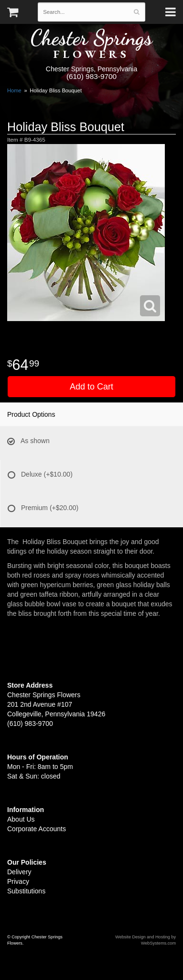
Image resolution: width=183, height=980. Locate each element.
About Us (21, 819)
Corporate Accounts (37, 829)
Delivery (19, 872)
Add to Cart (91, 387)
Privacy (18, 881)
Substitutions (26, 891)
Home (14, 90)
